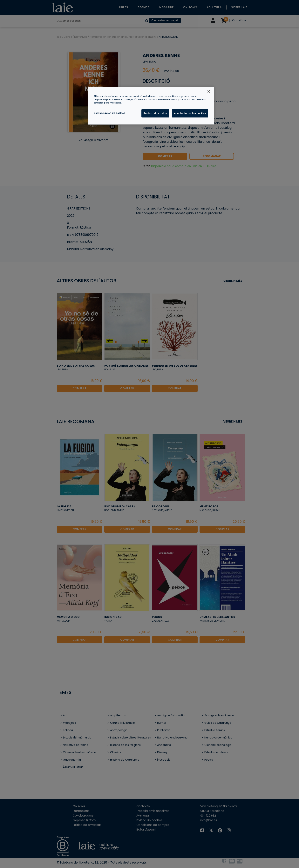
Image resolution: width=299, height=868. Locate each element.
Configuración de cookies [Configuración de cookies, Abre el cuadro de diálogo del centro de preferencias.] (109, 113)
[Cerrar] (209, 91)
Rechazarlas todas (155, 113)
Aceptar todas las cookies (190, 113)
